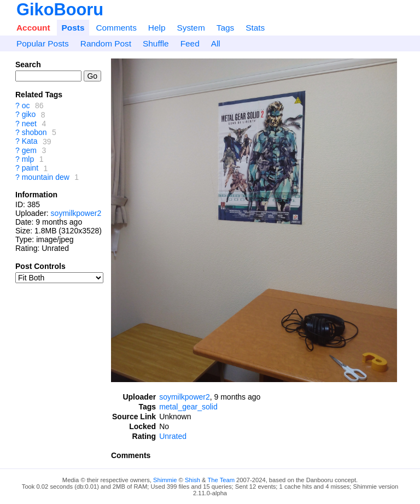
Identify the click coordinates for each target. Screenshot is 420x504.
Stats (255, 28)
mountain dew (46, 177)
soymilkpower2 (76, 213)
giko (29, 115)
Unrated (173, 436)
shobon (34, 132)
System (191, 28)
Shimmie (165, 480)
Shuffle (156, 43)
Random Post (106, 43)
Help (157, 28)
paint (30, 168)
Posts (73, 28)
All (216, 43)
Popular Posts (43, 43)
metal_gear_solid (188, 407)
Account (33, 28)
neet (29, 124)
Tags (226, 28)
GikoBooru (60, 10)
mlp (28, 159)
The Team (221, 480)
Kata (30, 142)
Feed (190, 43)
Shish (192, 480)
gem (29, 150)
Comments (116, 28)
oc (26, 106)
